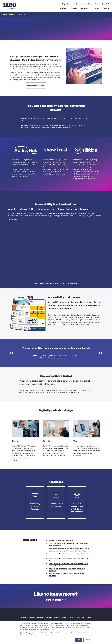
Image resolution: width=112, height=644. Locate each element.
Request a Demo (68, 4)
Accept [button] (79, 640)
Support (79, 4)
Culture (63, 618)
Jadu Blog (24, 618)
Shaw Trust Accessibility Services (55, 160)
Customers (86, 8)
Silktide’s (77, 160)
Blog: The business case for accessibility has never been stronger (69, 548)
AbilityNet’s (26, 160)
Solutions (64, 8)
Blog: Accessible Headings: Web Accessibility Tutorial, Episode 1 (69, 551)
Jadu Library (88, 4)
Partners (97, 8)
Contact (97, 4)
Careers (77, 618)
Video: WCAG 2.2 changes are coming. (61, 541)
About (106, 8)
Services (75, 8)
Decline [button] (87, 640)
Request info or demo (36, 85)
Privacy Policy (52, 630)
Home (5, 15)
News (84, 618)
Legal (89, 618)
